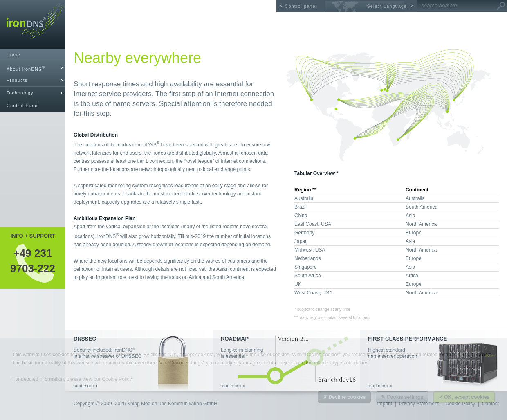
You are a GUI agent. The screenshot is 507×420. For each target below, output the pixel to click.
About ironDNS (26, 69)
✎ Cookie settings (402, 397)
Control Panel (23, 106)
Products (17, 80)
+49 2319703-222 (33, 261)
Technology (20, 93)
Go (501, 6)
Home (13, 55)
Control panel (301, 6)
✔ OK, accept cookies (464, 397)
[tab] (33, 68)
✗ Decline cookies (344, 397)
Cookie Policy (117, 379)
